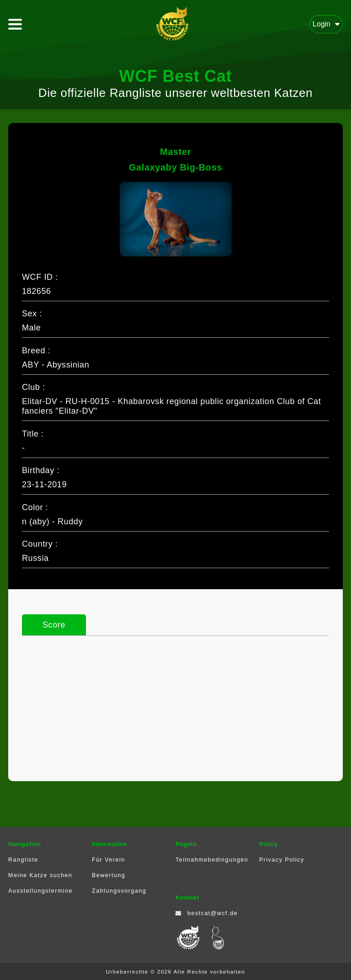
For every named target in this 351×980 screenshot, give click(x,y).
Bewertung (109, 875)
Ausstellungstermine (40, 891)
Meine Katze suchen (40, 875)
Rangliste (23, 860)
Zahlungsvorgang (119, 891)
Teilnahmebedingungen (212, 860)
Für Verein (109, 860)
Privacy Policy (282, 860)
